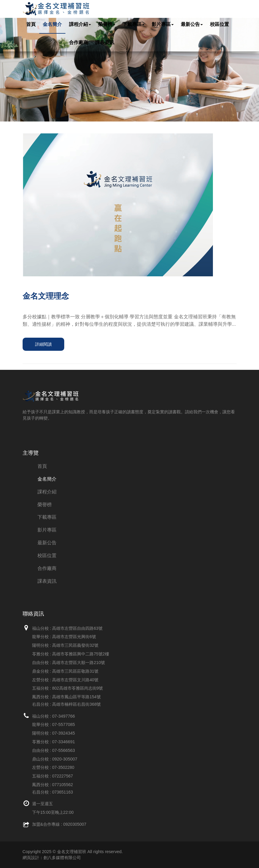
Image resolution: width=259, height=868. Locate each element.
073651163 (62, 792)
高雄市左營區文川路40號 (75, 680)
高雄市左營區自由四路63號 (77, 628)
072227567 (62, 776)
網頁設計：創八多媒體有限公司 (52, 858)
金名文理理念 (46, 296)
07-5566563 (63, 750)
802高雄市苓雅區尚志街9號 (77, 688)
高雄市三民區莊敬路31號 (75, 671)
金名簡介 (52, 24)
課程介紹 (80, 24)
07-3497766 (63, 716)
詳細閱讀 (43, 344)
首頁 (31, 24)
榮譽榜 (107, 24)
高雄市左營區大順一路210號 (79, 663)
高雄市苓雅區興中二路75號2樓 (80, 654)
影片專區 (163, 24)
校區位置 (219, 24)
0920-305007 (65, 759)
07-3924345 (63, 733)
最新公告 (192, 24)
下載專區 (134, 24)
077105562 (62, 785)
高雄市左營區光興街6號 (74, 637)
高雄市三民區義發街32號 (75, 645)
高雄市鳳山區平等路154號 (76, 697)
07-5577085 (63, 724)
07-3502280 (63, 767)
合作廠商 (79, 42)
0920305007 (75, 824)
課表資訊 (105, 42)
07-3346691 (63, 742)
